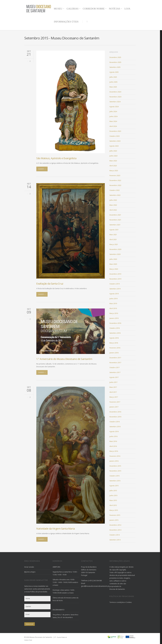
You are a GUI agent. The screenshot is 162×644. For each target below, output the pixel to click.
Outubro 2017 (115, 368)
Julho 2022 (113, 200)
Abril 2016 (113, 446)
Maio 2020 (113, 264)
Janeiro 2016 (114, 461)
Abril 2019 (113, 308)
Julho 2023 (113, 151)
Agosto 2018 (114, 338)
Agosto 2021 (114, 230)
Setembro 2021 (115, 225)
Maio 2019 (113, 304)
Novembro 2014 (115, 530)
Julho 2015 (113, 491)
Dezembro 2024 (115, 92)
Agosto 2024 (114, 107)
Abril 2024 (113, 126)
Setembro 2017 (115, 372)
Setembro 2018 (115, 333)
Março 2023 (114, 171)
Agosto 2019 (114, 294)
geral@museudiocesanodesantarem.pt (95, 586)
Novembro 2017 (115, 363)
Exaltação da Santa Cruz (50, 284)
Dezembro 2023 (115, 131)
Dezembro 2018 (115, 323)
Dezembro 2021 (115, 215)
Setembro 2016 (115, 427)
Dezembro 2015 (115, 466)
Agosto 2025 (114, 72)
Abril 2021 (113, 240)
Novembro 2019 (115, 279)
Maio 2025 (113, 87)
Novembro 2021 (115, 220)
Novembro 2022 (115, 185)
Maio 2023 (113, 161)
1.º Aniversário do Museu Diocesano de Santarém (64, 359)
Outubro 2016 (115, 422)
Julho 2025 (113, 77)
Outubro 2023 (115, 136)
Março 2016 (114, 451)
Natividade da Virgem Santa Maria (55, 529)
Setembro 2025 (115, 67)
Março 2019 (114, 313)
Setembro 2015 (115, 481)
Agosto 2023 (114, 146)
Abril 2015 (113, 505)
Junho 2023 (113, 156)
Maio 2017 (113, 387)
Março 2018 (114, 343)
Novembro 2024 (115, 97)
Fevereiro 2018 (115, 348)
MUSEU (59, 9)
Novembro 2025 (115, 62)
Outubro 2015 (115, 476)
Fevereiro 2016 (115, 456)
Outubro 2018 (115, 328)
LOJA (127, 9)
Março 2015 (114, 510)
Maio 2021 (113, 235)
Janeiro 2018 (114, 353)
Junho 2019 (113, 299)
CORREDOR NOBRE (95, 9)
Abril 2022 (113, 210)
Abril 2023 (113, 166)
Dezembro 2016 (115, 412)
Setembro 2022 (115, 195)
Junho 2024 (113, 116)
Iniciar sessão (29, 567)
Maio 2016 (113, 441)
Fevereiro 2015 (115, 515)
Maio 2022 (113, 205)
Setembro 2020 (115, 254)
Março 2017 (114, 397)
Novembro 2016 (115, 417)
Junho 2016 (113, 436)
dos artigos (30, 572)
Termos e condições (117, 602)
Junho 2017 (113, 382)
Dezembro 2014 (115, 525)
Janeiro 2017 (114, 407)
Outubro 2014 (115, 535)
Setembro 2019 (115, 289)
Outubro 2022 (115, 190)
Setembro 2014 (115, 540)
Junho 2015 (113, 495)
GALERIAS (74, 9)
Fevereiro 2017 (115, 402)
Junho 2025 (113, 82)
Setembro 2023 (115, 141)
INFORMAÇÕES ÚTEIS (66, 22)
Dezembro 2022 (115, 180)
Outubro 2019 (115, 284)
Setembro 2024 (115, 102)
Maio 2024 (113, 121)
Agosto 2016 (114, 432)
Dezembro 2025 (115, 57)
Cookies (129, 602)
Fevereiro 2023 (115, 176)
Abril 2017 (113, 392)
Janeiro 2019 (114, 318)
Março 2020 (114, 269)
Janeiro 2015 (114, 520)
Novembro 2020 (115, 249)
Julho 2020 (113, 259)
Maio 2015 (113, 500)
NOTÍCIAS (115, 9)
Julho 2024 (113, 112)
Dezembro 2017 (115, 358)
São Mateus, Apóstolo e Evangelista (56, 158)
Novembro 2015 (115, 471)
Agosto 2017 (114, 377)
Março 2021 (114, 244)
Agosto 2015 (114, 486)
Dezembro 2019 (115, 274)
